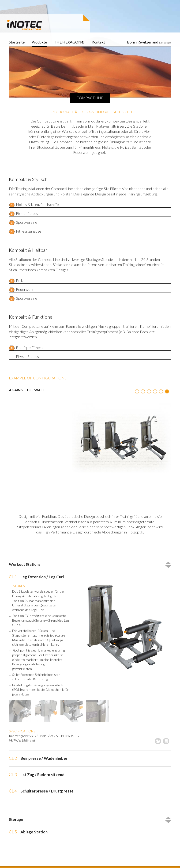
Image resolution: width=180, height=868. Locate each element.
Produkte (39, 42)
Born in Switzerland (143, 42)
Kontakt (98, 42)
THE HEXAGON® (69, 42)
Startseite (17, 42)
